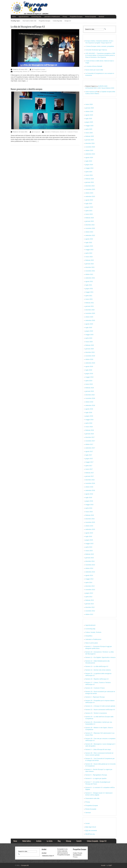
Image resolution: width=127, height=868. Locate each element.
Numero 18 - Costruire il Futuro (32, 71)
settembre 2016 (90, 490)
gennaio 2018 (90, 434)
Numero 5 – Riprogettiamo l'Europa (96, 775)
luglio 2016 (89, 497)
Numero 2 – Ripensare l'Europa (95, 697)
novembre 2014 (90, 565)
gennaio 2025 (90, 140)
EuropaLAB (25, 865)
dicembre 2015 (90, 519)
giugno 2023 (89, 207)
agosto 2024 (89, 157)
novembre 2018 (90, 398)
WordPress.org (90, 834)
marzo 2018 (89, 427)
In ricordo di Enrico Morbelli (94, 66)
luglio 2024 (89, 161)
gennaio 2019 (90, 391)
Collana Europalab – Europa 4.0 (97, 841)
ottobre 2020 (89, 317)
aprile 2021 (89, 296)
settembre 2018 (90, 405)
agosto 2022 (89, 239)
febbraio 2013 (90, 600)
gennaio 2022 (90, 264)
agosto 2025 (89, 115)
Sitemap (68, 841)
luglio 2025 (89, 119)
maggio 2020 (89, 335)
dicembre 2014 (90, 561)
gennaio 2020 (90, 349)
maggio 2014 (89, 579)
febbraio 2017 (90, 473)
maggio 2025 (89, 126)
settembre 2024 (90, 154)
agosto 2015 (89, 533)
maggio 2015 (89, 544)
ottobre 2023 (89, 193)
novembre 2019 (90, 356)
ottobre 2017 (89, 444)
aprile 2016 (89, 508)
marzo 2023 (89, 214)
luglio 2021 (89, 285)
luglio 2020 (89, 327)
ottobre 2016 (89, 487)
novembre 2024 (90, 147)
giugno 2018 (89, 416)
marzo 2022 (89, 257)
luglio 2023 (89, 204)
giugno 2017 (89, 459)
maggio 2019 (89, 377)
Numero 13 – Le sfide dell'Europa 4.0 (97, 666)
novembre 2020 (90, 313)
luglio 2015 (89, 536)
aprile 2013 (89, 597)
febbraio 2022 (90, 260)
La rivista (50, 841)
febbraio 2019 (90, 388)
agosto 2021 (89, 281)
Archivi (44, 853)
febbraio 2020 (90, 345)
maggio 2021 (89, 292)
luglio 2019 (89, 370)
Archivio (39, 841)
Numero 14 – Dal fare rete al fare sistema (98, 670)
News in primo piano (92, 643)
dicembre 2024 (90, 143)
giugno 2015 (89, 540)
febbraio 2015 (90, 554)
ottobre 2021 (89, 274)
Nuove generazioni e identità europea (27, 89)
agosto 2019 (89, 366)
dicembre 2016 (90, 480)
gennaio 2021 (90, 306)
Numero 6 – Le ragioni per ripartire (96, 778)
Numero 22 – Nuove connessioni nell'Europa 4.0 (100, 710)
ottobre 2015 (89, 526)
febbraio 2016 (90, 515)
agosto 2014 (89, 575)
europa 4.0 (68, 21)
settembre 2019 (90, 363)
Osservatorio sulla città (29, 21)
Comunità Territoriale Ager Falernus (96, 50)
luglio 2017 (89, 455)
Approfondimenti (24, 17)
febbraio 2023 (90, 218)
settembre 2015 (90, 529)
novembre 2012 (90, 611)
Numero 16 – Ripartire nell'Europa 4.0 (97, 679)
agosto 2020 (89, 324)
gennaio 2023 (90, 221)
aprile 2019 (89, 381)
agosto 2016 (89, 494)
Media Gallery (27, 841)
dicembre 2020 (90, 310)
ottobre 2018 (89, 402)
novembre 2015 (90, 522)
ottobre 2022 (89, 232)
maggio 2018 (89, 420)
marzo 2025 (89, 133)
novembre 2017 (90, 441)
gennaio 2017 (90, 476)
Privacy (65, 17)
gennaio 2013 (90, 604)
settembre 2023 (90, 196)
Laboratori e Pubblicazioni (52, 17)
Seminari (101, 17)
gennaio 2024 (90, 182)
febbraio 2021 (90, 303)
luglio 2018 (89, 412)
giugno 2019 (89, 374)
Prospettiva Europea (76, 17)
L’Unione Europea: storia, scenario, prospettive (100, 46)
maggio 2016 (89, 505)
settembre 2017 (90, 448)
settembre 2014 (90, 572)
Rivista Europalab (90, 17)
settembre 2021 (90, 278)
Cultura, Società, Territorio (93, 632)
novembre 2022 (90, 228)
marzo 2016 (89, 512)
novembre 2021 (90, 271)
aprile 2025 (89, 129)
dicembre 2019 (90, 352)
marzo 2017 (89, 469)
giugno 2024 (89, 165)
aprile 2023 (89, 211)
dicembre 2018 (90, 395)
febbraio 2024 (90, 179)
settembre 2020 (90, 320)
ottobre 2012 (89, 614)
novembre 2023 (90, 189)
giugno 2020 (89, 331)
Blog (59, 841)
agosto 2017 (89, 451)
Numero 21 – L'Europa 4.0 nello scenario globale (100, 706)
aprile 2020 (89, 338)
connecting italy (57, 21)
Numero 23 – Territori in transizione (96, 713)
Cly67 (110, 865)
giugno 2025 (89, 122)
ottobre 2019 (89, 359)
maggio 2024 (89, 168)
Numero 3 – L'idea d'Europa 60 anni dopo (98, 749)
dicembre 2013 (90, 586)
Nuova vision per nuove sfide (94, 70)
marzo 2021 (89, 299)
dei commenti (91, 830)
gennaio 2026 (90, 108)
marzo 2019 (89, 384)
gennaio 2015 (90, 558)
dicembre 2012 (90, 607)
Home (14, 17)
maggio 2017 (89, 462)
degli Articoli (91, 827)
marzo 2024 (89, 175)
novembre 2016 (90, 483)
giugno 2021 (89, 289)
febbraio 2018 (90, 430)
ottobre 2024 (89, 150)
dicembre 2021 (90, 267)
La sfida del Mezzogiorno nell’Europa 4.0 (28, 27)
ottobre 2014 (89, 568)
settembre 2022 (90, 235)
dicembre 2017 (90, 437)
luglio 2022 (89, 242)
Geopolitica (89, 636)
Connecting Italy (36, 17)
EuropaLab (37, 132)
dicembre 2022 (90, 225)
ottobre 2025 (89, 111)
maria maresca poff (91, 92)
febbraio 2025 (90, 136)
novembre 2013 (90, 590)
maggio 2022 (89, 250)
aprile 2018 (89, 423)
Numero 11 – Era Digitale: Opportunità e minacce (101, 657)
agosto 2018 (89, 409)
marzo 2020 (89, 342)
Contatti (79, 841)
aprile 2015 (89, 547)
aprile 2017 (89, 466)
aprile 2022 (89, 253)
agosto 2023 (89, 200)
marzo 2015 (89, 551)
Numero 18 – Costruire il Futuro (95, 688)
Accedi (87, 823)
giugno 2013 (89, 593)
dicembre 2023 (90, 186)
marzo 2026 (89, 104)
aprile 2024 (89, 172)
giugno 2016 (89, 501)
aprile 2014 (89, 582)
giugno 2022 (89, 246)
